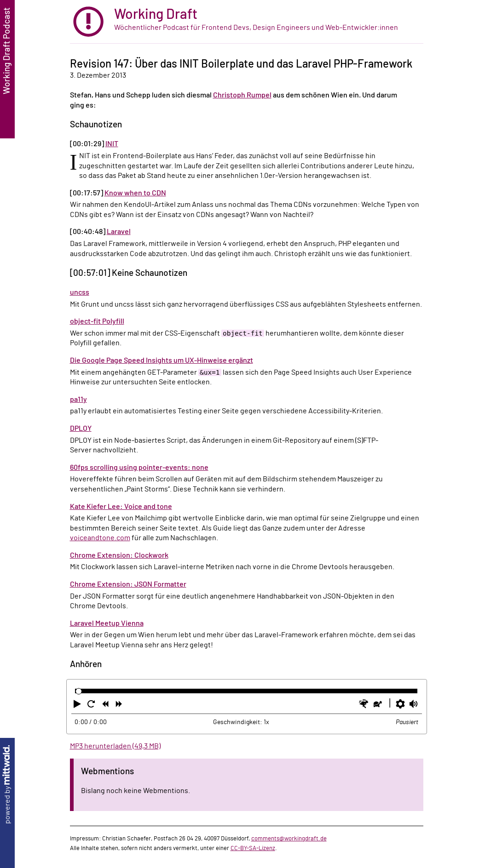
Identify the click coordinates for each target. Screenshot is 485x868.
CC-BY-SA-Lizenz (253, 848)
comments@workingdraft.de (289, 839)
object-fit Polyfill (97, 321)
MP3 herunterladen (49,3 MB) (115, 746)
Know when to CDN (135, 193)
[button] (78, 706)
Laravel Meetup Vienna (107, 623)
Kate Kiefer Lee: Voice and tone (121, 507)
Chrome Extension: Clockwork (119, 555)
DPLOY (81, 428)
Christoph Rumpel (242, 95)
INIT (112, 144)
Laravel (119, 232)
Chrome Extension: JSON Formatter (128, 584)
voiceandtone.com (100, 538)
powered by (7, 785)
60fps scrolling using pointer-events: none (139, 468)
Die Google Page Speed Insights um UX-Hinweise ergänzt (162, 360)
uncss (80, 292)
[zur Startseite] (247, 22)
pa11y (78, 400)
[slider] (79, 691)
